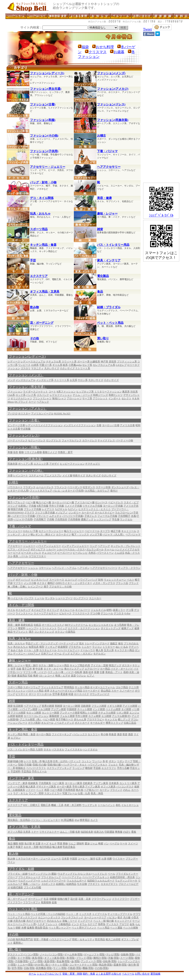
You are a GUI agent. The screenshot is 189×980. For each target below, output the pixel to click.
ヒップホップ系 (85, 392)
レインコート (21, 475)
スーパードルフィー (69, 650)
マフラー (18, 583)
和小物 (104, 734)
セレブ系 (87, 365)
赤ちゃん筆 (80, 719)
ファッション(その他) (44, 136)
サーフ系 (87, 398)
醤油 (87, 843)
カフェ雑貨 (94, 716)
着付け (114, 491)
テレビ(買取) (113, 954)
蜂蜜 (101, 843)
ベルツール (128, 974)
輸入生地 (47, 761)
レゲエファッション (61, 395)
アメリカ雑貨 (130, 706)
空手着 (56, 694)
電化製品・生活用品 (19, 820)
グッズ (66, 654)
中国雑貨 (72, 709)
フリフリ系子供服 (45, 512)
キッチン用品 (15, 734)
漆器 (119, 734)
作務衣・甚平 (65, 452)
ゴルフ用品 (122, 687)
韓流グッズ (115, 665)
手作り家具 (78, 786)
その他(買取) (102, 968)
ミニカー (86, 647)
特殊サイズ (79, 475)
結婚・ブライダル (109, 307)
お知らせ (116, 974)
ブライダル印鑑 (32, 887)
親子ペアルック (16, 502)
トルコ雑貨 (44, 709)
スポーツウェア (32, 687)
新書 (97, 672)
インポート (115, 398)
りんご (72, 843)
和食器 (113, 734)
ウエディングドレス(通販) (42, 874)
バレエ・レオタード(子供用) (68, 491)
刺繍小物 (18, 761)
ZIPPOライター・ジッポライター (74, 583)
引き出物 (82, 884)
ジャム (94, 843)
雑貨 (100, 229)
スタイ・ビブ (131, 502)
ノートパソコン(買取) (52, 954)
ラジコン (97, 647)
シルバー (51, 549)
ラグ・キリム (21, 793)
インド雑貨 (99, 709)
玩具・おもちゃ (40, 214)
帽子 (137, 580)
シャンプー (32, 628)
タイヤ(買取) (24, 958)
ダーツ (32, 694)
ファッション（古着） (25, 420)
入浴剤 (39, 749)
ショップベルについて (49, 974)
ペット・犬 (72, 914)
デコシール (107, 613)
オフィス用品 (15, 832)
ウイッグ (62, 628)
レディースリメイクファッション (44, 425)
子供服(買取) (22, 961)
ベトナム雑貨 (113, 709)
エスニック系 (41, 464)
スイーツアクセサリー (46, 613)
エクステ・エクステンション (84, 628)
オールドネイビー (105, 512)
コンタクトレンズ (44, 632)
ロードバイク (82, 694)
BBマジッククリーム (76, 625)
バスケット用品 (35, 691)
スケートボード (91, 691)
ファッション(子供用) (44, 151)
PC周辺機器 (67, 820)
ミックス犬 (85, 914)
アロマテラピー (96, 719)
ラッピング (78, 768)
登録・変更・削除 (72, 974)
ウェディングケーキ (126, 881)
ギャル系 (57, 365)
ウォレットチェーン (115, 580)
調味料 (80, 843)
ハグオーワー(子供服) (23, 516)
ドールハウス (88, 650)
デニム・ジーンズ (83, 395)
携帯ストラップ (114, 723)
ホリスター (24, 413)
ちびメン (73, 509)
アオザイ (54, 464)
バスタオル (58, 749)
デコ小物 (95, 613)
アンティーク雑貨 (70, 713)
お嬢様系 (95, 361)
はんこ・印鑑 (67, 832)
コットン (86, 761)
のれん (127, 790)
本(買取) (71, 958)
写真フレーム (70, 793)
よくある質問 (103, 974)
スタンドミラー (53, 793)
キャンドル (111, 719)
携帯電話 (85, 820)
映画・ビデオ (63, 675)
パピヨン (112, 917)
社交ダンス (89, 487)
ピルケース (65, 613)
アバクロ (13, 413)
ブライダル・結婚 (21, 869)
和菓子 (19, 847)
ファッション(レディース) (47, 73)
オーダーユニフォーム (103, 687)
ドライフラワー (121, 899)
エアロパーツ (92, 669)
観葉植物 (46, 902)
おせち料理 (105, 47)
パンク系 (31, 395)
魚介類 (28, 843)
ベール (111, 874)
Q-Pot (127, 613)
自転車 (78, 672)
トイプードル (100, 914)
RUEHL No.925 (62, 413)
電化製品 (103, 276)
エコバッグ (71, 580)
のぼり (127, 832)
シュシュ (33, 568)
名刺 (78, 832)
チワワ (137, 914)
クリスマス (98, 52)
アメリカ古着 (127, 425)
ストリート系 (83, 368)
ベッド (40, 790)
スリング (13, 506)
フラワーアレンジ (101, 899)
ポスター (127, 665)
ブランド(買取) (84, 958)
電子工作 (27, 669)
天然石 (92, 553)
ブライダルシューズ (29, 877)
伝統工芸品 (130, 723)
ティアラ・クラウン (129, 568)
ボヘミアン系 (26, 464)
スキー (115, 691)
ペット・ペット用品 (110, 323)
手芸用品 (26, 771)
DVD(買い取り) (43, 965)
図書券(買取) (121, 965)
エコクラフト (109, 768)
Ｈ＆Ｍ (136, 398)
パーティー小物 (124, 440)
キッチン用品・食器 (43, 245)
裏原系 (126, 392)
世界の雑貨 (48, 706)
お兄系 (73, 380)
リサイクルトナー (49, 832)
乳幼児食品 (69, 847)
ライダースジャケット (35, 392)
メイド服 (67, 475)
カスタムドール (48, 650)
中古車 (39, 669)
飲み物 (34, 307)
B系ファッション (66, 392)
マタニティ (37, 368)
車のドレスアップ (74, 669)
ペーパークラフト (36, 768)
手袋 (10, 583)
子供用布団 (69, 790)
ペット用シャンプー (60, 928)
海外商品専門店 (24, 939)
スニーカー (95, 598)
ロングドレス (54, 440)
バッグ (11, 580)
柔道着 (64, 694)
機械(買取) (88, 968)
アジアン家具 (101, 783)
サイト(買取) (60, 968)
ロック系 (21, 395)
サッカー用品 (82, 687)
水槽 (24, 928)
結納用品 (71, 884)
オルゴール (47, 723)
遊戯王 (114, 643)
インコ (75, 924)
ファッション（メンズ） (26, 375)
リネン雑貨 (122, 713)
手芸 (33, 260)
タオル (47, 749)
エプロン (16, 738)
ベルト (131, 580)
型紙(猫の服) (54, 765)
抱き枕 (80, 790)
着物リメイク (50, 452)
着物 (21, 452)
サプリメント (21, 632)
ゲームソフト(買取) (95, 954)
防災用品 (100, 939)
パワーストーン (105, 553)
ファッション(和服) (43, 120)
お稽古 (101, 136)
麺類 (16, 843)
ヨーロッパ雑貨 (71, 706)
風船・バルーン (32, 884)
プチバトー (42, 516)
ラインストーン (24, 613)
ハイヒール (17, 598)
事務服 (119, 832)
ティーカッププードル (120, 914)
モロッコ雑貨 (34, 713)
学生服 (116, 519)
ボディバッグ (23, 580)
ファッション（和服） (25, 447)
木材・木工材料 (73, 805)
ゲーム (58, 654)
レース (27, 761)
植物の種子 (64, 899)
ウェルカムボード (77, 881)
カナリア (92, 924)
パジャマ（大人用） (114, 534)
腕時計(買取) (100, 958)
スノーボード (127, 691)
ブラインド (116, 790)
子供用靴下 (40, 519)
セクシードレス (37, 440)
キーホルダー (98, 723)
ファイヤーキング (62, 734)
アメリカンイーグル (42, 413)
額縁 (14, 675)
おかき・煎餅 (31, 847)
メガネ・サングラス (104, 583)
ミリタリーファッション (108, 392)
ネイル (11, 610)
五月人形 (109, 650)
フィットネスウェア (41, 491)
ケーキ (124, 843)
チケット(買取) (60, 965)
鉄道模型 (63, 647)
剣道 (71, 694)
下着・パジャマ (107, 151)
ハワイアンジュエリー (49, 546)
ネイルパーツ (83, 610)
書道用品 (22, 675)
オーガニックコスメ (53, 625)
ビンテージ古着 (16, 425)
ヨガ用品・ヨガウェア (97, 491)
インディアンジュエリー (75, 546)
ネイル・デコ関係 (21, 605)
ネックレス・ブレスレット (126, 546)
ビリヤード (22, 694)
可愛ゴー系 (45, 365)
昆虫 (45, 928)
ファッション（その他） (26, 471)
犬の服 (127, 917)
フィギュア (51, 647)
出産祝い (23, 506)
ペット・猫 (99, 921)
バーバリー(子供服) (73, 516)
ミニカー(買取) (26, 965)
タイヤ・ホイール (54, 669)
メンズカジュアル (26, 380)
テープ (129, 761)
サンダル (50, 598)
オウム (83, 924)
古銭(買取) (29, 968)
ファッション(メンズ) (111, 73)
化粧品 (37, 625)
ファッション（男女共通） (28, 387)
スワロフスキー (37, 556)
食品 (100, 292)
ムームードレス (45, 487)
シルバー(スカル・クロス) (71, 549)
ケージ (136, 921)
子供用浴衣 (61, 519)
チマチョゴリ (93, 464)
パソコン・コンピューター (45, 820)
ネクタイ (42, 583)
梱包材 (89, 768)
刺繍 (10, 761)
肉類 (21, 843)
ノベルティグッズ (64, 723)
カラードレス (90, 440)
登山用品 (106, 691)
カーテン (105, 790)
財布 (101, 580)
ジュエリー (29, 546)
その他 (34, 338)
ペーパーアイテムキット (96, 877)
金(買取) (76, 961)
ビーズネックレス (31, 553)
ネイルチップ (23, 610)
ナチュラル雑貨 (107, 713)
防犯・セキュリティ (83, 939)
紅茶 (98, 859)
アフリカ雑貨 (18, 713)
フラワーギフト (32, 902)
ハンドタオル (90, 749)
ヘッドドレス (100, 874)
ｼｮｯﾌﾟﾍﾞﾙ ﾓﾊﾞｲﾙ (161, 215)
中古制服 (26, 429)
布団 (47, 790)
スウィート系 (69, 361)
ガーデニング (35, 899)
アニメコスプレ (53, 475)
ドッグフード (85, 921)
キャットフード (123, 921)
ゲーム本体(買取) (74, 954)
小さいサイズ (67, 368)
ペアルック (43, 402)
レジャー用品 (62, 665)
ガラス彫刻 (34, 723)
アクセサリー (15, 546)
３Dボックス (48, 884)
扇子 (46, 586)
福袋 (85, 47)
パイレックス (80, 734)
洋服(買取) (114, 958)
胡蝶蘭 (53, 899)
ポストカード (82, 723)
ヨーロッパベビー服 (63, 502)
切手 (13, 669)
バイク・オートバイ (122, 669)
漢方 (31, 632)
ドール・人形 (31, 650)
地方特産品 (45, 847)
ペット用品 (103, 928)
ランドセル (126, 519)
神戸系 (104, 361)
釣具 (88, 665)
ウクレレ (81, 675)
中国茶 (73, 859)
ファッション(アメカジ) (113, 89)
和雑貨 (59, 706)
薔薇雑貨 (54, 716)
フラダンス (29, 487)
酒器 (131, 734)
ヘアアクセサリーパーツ (104, 568)
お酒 (104, 859)
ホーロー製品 (44, 734)
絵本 (91, 672)
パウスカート (15, 487)
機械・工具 (57, 805)
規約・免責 (89, 974)
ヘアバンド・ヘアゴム (64, 568)
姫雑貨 (19, 716)
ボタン (113, 761)
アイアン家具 (93, 786)
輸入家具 (30, 786)
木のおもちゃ (21, 647)
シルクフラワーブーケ (54, 881)
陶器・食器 (29, 734)
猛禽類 (31, 928)
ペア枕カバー (91, 790)
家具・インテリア (109, 260)
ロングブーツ (81, 598)
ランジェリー (15, 531)
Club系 (11, 395)
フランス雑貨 (99, 706)
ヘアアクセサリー (109, 167)
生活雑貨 (18, 706)
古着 (99, 425)
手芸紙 (97, 768)
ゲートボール (44, 694)
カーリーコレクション (36, 716)
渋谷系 (134, 392)
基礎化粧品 (27, 625)
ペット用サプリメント (84, 928)
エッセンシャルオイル (101, 625)
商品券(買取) (106, 965)
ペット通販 (116, 928)
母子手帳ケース (64, 719)
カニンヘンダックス (49, 917)
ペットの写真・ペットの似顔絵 (48, 914)
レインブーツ (35, 586)
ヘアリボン (83, 568)
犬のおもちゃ (54, 921)
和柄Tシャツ (116, 395)
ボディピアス (38, 549)
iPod (77, 820)
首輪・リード (70, 921)
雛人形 (99, 650)
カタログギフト (109, 884)
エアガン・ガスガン (81, 654)
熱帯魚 (102, 924)
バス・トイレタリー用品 (113, 245)
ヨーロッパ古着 (111, 425)
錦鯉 (18, 928)
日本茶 (65, 859)
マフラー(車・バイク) (35, 672)
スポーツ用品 (39, 229)
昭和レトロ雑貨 (89, 713)
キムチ (53, 843)
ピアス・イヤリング (19, 549)
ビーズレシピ (80, 553)
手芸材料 (16, 771)
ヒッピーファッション (72, 464)
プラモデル (75, 647)
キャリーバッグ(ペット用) (22, 924)
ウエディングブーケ (29, 881)
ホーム (32, 974)
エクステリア (39, 276)
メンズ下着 (96, 534)
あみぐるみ (17, 650)
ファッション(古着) (43, 104)
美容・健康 (104, 198)
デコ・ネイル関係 (42, 198)
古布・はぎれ (60, 761)
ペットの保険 (131, 928)
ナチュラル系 (54, 361)
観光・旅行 (32, 665)
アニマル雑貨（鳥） (31, 719)
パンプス (29, 598)
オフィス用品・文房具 (45, 292)
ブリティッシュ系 (127, 361)
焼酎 (110, 859)
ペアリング (104, 546)
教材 (36, 675)
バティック (75, 761)
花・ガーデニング (42, 323)
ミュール (39, 598)
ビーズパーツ (65, 553)
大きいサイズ (52, 368)
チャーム (109, 549)
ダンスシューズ (120, 487)
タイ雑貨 (126, 709)
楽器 (73, 675)
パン (106, 843)
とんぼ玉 (119, 553)
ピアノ (91, 675)
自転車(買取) (110, 961)
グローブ (13, 877)
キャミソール (129, 531)
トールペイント (106, 805)
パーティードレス (18, 440)
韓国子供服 (17, 509)
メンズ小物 (30, 583)
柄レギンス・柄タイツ (43, 534)
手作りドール (39, 771)
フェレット (51, 924)
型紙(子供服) (25, 765)
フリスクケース (81, 613)
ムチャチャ (55, 516)
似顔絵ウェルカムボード (101, 881)
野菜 (60, 843)
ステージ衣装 (103, 487)
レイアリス (48, 509)
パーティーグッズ (68, 643)
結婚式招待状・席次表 (122, 877)
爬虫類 (39, 928)
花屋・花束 (85, 899)
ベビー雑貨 (49, 719)
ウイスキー (119, 859)
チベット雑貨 (85, 709)
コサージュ (45, 568)
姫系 (65, 365)
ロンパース (101, 502)
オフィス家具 (108, 786)
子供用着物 (74, 519)
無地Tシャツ (59, 398)
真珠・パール (21, 556)
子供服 (32, 506)
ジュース (56, 859)
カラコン (60, 632)
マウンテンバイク (100, 694)
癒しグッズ (124, 719)
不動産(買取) (75, 968)
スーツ (32, 402)
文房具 (27, 832)
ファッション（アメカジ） (28, 409)
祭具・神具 (97, 793)
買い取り (103, 338)
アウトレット (100, 398)
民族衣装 (13, 464)
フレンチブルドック (72, 917)
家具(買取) (38, 958)
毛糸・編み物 (126, 765)
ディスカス (112, 924)
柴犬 (120, 917)
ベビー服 (30, 502)
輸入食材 (57, 847)
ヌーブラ (105, 531)
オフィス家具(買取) (55, 958)
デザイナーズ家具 (46, 786)
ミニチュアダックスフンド (23, 917)
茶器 (125, 734)
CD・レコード (47, 675)
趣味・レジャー (107, 214)
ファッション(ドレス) (111, 104)
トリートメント (48, 628)
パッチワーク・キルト (75, 765)
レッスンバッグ (103, 519)
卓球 (47, 691)
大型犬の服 (19, 921)
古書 (102, 672)
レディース (14, 361)
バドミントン (18, 691)
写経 (30, 675)
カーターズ (88, 512)
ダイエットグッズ (111, 628)
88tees (11, 402)
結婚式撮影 (17, 887)
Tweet (148, 29)
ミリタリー (109, 647)
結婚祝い (61, 884)
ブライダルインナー (127, 874)
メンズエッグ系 (45, 380)
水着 (10, 475)
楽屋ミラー (119, 610)
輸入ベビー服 (44, 502)
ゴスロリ (26, 368)
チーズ (45, 843)
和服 (10, 452)
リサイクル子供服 (92, 506)
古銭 (19, 669)
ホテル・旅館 (46, 665)
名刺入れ (99, 832)
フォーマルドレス (72, 440)
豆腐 (38, 843)
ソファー (30, 790)
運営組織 (155, 974)
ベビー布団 (56, 790)
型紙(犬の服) (40, 765)
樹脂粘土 (21, 768)
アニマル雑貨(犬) (121, 716)
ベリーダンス (75, 487)
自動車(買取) (128, 954)
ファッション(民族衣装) (113, 120)
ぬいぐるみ (122, 647)
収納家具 (33, 783)
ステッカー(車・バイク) (61, 672)
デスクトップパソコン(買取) (23, 954)
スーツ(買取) (127, 958)
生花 (46, 899)
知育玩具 (34, 647)
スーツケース (57, 580)
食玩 (121, 643)
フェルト (113, 765)
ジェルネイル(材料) (101, 610)
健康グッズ (127, 628)
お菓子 (11, 847)
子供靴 (50, 519)
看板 (134, 832)
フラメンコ (60, 487)
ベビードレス (116, 502)
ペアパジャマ (133, 534)
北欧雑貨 (86, 706)
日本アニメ (47, 654)
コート (52, 392)
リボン (121, 761)
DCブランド (21, 402)
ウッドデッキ (90, 805)
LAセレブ (121, 365)
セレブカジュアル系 (104, 365)
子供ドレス (91, 516)
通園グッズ (87, 519)
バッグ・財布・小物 (43, 182)
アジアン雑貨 (58, 709)
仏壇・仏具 (84, 793)
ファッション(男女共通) (46, 89)
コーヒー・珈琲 (86, 859)
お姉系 (35, 365)
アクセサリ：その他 (60, 586)
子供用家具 (45, 783)
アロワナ (124, 924)
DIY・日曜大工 (31, 805)
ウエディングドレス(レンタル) (75, 874)
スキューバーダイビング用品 (66, 691)
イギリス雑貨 (114, 706)
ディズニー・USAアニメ (27, 654)
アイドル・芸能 (99, 665)
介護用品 (70, 632)
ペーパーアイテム (72, 877)
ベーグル (114, 843)
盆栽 (54, 902)
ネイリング (53, 610)
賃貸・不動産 (41, 939)
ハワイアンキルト (98, 765)
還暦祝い (18, 943)
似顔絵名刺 (87, 832)
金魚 (132, 924)
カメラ (94, 820)
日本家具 (114, 783)
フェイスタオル (73, 749)
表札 (118, 805)
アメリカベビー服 (85, 502)
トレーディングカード (97, 643)
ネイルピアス (39, 610)
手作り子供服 (56, 506)
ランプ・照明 (36, 793)
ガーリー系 (83, 361)
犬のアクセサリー (36, 921)
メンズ (11, 380)
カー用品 (105, 669)
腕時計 (51, 583)
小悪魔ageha (75, 365)
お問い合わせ (142, 974)
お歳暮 (119, 52)
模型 (42, 647)
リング (93, 546)
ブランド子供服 (32, 509)
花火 (82, 643)
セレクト (126, 398)
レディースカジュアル (33, 361)
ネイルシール (67, 610)
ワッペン (97, 761)
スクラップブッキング (59, 768)
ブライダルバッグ (51, 877)
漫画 (85, 672)
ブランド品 (122, 583)
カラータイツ (63, 534)
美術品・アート (114, 672)
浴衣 (16, 452)
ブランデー (132, 859)
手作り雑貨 (81, 716)
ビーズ (17, 553)
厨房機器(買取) (44, 968)
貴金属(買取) (63, 961)
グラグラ (29, 512)
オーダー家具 (64, 786)
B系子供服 (43, 506)
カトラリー (94, 734)
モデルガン (99, 654)
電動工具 (46, 805)
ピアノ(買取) (37, 961)
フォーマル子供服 (107, 516)
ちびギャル (61, 509)
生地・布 (37, 761)
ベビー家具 (58, 783)
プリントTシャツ (42, 398)
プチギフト (94, 884)
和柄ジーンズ (100, 395)
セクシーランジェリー (51, 531)
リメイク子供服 (73, 506)
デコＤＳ (119, 613)
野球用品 (69, 687)
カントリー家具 (128, 783)
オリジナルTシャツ (21, 398)
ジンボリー (75, 512)
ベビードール (92, 531)
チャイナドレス (106, 440)
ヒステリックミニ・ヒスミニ (94, 509)
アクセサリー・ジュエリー (48, 167)
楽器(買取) (50, 961)
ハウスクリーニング (60, 939)
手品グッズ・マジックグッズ (42, 643)
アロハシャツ (74, 398)
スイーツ (133, 843)
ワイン (11, 862)
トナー (35, 832)
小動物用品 (64, 924)
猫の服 (110, 921)
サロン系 (83, 380)
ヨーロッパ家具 (73, 783)
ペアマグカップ (32, 706)
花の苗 (74, 899)
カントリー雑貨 (50, 713)
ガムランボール (95, 549)
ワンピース (24, 365)
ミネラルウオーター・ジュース (33, 859)
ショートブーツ (64, 598)
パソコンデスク (125, 786)
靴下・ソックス (80, 534)
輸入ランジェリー (74, 531)
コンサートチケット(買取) (84, 965)
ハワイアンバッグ (88, 580)
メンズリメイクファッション (80, 425)
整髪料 (22, 628)
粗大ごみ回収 (113, 939)
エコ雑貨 (106, 716)
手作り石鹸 (123, 768)
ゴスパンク (43, 395)
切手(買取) (17, 968)
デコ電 (130, 610)
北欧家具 (88, 783)
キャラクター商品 (124, 650)
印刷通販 (110, 832)
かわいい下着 (30, 531)
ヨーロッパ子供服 (113, 506)
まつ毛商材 (120, 625)
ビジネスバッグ (40, 580)
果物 (65, 843)
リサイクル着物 (33, 452)
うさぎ (41, 924)
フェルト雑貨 (67, 716)
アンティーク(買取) (92, 961)
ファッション (15, 392)
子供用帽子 (124, 516)
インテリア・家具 (21, 778)
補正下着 (116, 531)
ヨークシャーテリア (95, 917)
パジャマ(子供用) (23, 519)
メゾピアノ (62, 512)
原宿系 (113, 361)
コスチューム (36, 475)
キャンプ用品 (77, 665)
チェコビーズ (49, 553)
